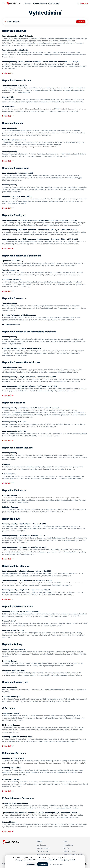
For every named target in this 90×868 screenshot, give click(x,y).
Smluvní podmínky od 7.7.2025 (15, 85)
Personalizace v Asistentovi (14, 630)
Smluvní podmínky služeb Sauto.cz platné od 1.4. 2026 (25, 524)
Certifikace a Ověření (11, 779)
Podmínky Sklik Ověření (12, 768)
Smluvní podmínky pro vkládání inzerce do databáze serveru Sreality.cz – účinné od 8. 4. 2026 (41, 230)
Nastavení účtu (9, 97)
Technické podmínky (11, 270)
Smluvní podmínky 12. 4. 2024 (15, 422)
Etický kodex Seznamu (12, 725)
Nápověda (28, 3)
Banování (6, 464)
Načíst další (7, 73)
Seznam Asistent (9, 621)
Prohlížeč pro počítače (12, 324)
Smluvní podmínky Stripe (13, 367)
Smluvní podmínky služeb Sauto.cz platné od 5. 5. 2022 (25, 547)
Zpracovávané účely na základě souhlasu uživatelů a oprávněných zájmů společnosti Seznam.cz (42, 813)
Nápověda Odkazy (10, 661)
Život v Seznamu (43, 851)
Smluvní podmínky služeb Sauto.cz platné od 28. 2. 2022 (25, 536)
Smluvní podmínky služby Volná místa (18, 36)
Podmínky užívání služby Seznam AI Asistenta (21, 611)
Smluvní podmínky (10, 128)
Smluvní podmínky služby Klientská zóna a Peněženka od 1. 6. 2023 (30, 377)
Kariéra (40, 841)
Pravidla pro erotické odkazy (14, 670)
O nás (66, 841)
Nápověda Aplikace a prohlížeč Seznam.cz (20, 315)
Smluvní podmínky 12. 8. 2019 (14, 431)
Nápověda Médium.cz (11, 495)
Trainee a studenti (43, 848)
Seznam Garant (9, 106)
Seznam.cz (84, 3)
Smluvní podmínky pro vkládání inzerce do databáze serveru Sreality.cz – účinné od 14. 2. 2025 (41, 239)
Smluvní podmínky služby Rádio (15, 50)
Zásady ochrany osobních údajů (15, 803)
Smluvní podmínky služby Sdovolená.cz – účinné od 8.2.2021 (27, 571)
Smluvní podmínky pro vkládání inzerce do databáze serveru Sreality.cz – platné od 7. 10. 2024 (41, 220)
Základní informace (10, 507)
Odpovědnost (68, 845)
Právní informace (70, 851)
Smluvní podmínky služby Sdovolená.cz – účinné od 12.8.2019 (28, 590)
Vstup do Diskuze (9, 474)
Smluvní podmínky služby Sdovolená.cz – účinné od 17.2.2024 (28, 580)
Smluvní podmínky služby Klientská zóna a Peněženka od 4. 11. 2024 (30, 386)
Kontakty (67, 848)
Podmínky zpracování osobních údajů (18, 737)
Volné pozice (42, 845)
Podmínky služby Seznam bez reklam (18, 196)
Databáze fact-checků (11, 713)
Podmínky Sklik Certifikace (13, 758)
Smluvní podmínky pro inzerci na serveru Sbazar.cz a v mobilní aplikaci (31, 408)
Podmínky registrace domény (14, 140)
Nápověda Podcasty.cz (12, 697)
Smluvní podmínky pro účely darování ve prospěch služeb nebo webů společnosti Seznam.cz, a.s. (42, 62)
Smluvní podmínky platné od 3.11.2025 (18, 173)
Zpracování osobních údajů (13, 261)
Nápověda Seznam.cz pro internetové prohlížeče (22, 348)
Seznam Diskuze (9, 822)
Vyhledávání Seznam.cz (12, 280)
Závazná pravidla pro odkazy (14, 649)
